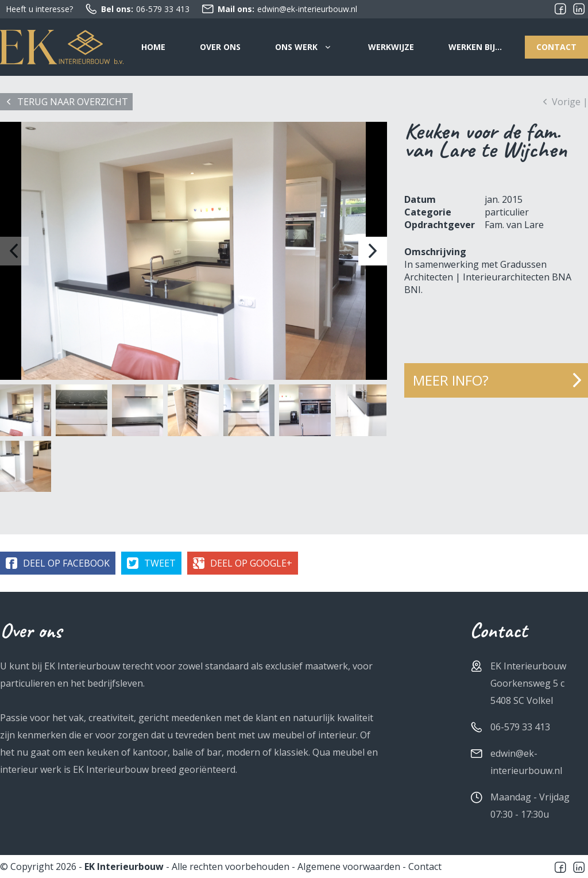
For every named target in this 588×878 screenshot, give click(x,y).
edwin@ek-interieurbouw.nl (279, 9)
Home (153, 47)
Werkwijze (391, 47)
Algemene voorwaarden (349, 867)
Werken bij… (475, 47)
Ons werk (296, 47)
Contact (556, 47)
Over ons (220, 47)
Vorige (566, 102)
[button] (373, 251)
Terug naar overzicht (73, 102)
